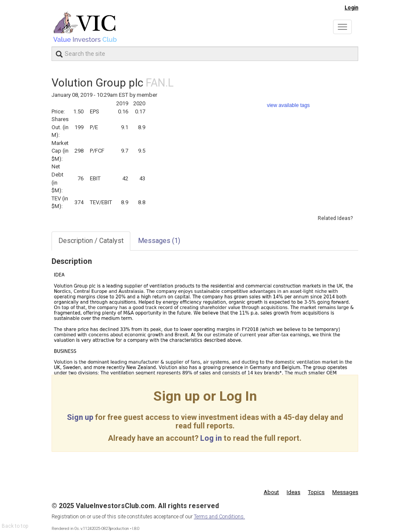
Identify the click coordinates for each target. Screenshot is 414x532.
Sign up (80, 417)
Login (351, 8)
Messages (159, 241)
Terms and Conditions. (219, 517)
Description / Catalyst (91, 241)
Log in (211, 438)
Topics (316, 492)
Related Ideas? (335, 218)
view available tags (289, 105)
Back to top (15, 526)
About (271, 492)
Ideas (293, 492)
